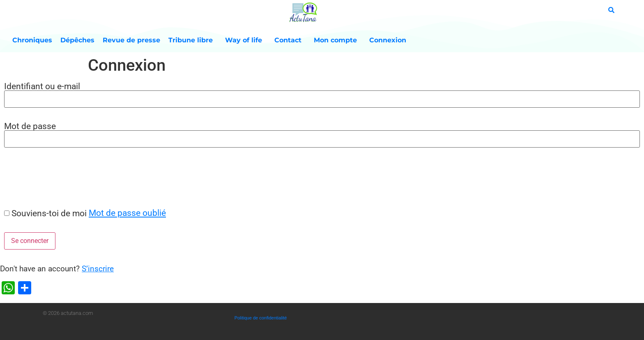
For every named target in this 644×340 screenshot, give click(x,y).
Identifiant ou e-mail (42, 86)
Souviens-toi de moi (49, 213)
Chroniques (32, 40)
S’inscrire (98, 269)
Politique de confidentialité (261, 318)
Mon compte (337, 40)
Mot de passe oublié (127, 213)
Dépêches (77, 40)
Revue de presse (131, 40)
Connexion (388, 40)
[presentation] (62, 178)
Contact (290, 40)
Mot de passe (30, 126)
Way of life (246, 40)
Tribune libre (193, 40)
